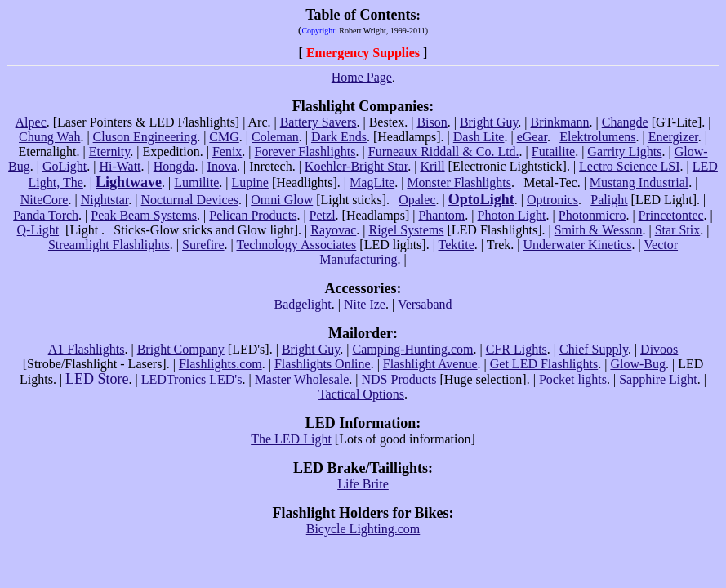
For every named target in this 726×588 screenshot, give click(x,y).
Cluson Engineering (145, 137)
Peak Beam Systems (144, 215)
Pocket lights (573, 379)
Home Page (362, 77)
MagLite (372, 183)
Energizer (673, 137)
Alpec (31, 122)
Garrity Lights (624, 151)
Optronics (552, 200)
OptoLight (481, 199)
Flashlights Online (323, 364)
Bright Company (181, 349)
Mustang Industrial (639, 183)
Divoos (659, 349)
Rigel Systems (406, 230)
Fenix (227, 151)
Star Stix (678, 230)
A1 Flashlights (87, 349)
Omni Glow (282, 200)
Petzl (323, 215)
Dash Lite (479, 137)
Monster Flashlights (459, 183)
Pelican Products (253, 215)
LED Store (97, 379)
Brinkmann (560, 122)
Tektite (457, 245)
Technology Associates (296, 245)
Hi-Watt (120, 166)
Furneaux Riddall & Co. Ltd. (444, 151)
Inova (222, 166)
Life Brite (363, 484)
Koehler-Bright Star (356, 166)
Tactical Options (361, 394)
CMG (224, 137)
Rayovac (333, 230)
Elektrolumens (597, 137)
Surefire (203, 245)
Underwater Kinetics (578, 245)
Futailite (553, 151)
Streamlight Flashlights (109, 245)
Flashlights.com (220, 364)
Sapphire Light (658, 379)
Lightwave (129, 182)
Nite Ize (365, 304)
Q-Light (38, 230)
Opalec (417, 200)
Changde (625, 122)
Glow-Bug (638, 364)
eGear (532, 137)
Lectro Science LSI (630, 166)
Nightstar (105, 200)
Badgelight (302, 304)
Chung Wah (49, 137)
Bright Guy (489, 122)
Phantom (441, 215)
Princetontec (671, 215)
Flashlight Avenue (430, 364)
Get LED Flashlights (544, 364)
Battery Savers (318, 122)
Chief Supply (594, 349)
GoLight (65, 166)
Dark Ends (339, 137)
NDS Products (399, 379)
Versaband (425, 304)
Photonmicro (592, 215)
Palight (609, 200)
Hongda (174, 166)
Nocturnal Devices (190, 200)
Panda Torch (46, 215)
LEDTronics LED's (192, 379)
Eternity (110, 151)
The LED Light (291, 439)
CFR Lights (517, 349)
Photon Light (512, 215)
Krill (432, 166)
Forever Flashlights (305, 151)
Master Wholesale (302, 379)
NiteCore (45, 200)
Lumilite (196, 183)
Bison (432, 122)
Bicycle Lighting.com (363, 529)
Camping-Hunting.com (412, 349)
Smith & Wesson (599, 230)
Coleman (275, 137)
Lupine (250, 183)
